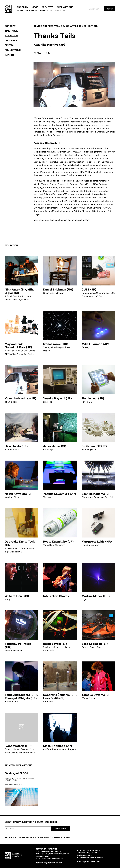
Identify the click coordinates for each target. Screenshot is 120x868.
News (35, 7)
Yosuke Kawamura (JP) (60, 494)
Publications (65, 7)
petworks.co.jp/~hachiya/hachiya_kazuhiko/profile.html (62, 220)
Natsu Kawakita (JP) (19, 494)
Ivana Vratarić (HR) (18, 746)
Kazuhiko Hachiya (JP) (21, 398)
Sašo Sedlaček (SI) (95, 644)
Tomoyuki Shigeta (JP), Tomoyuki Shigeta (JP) (21, 696)
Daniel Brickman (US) (58, 289)
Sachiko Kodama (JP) (97, 494)
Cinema (9, 45)
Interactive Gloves (56, 596)
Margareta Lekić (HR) (97, 541)
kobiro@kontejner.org (88, 862)
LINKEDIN (44, 837)
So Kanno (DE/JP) (94, 446)
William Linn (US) (17, 596)
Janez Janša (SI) (55, 446)
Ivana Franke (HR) (56, 344)
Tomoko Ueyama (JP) (97, 695)
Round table (13, 50)
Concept (10, 26)
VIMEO (68, 837)
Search (110, 9)
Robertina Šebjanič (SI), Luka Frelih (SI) (60, 696)
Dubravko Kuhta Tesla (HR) (20, 543)
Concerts (11, 40)
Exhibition (11, 36)
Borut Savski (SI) (55, 644)
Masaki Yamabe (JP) (58, 746)
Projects (47, 7)
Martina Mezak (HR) (96, 596)
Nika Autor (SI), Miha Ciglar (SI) (20, 291)
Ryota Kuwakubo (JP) (58, 541)
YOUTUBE (56, 837)
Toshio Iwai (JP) (93, 398)
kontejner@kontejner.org (49, 863)
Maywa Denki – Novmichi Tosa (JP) (18, 346)
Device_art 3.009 (17, 773)
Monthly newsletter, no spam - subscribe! (31, 822)
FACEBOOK (11, 837)
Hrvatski (61, 10)
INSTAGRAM (26, 837)
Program (23, 7)
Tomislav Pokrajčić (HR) (18, 645)
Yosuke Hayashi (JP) (58, 398)
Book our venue (27, 10)
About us (46, 10)
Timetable (11, 31)
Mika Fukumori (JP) (95, 344)
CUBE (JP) (89, 289)
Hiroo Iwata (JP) (16, 446)
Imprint (9, 55)
